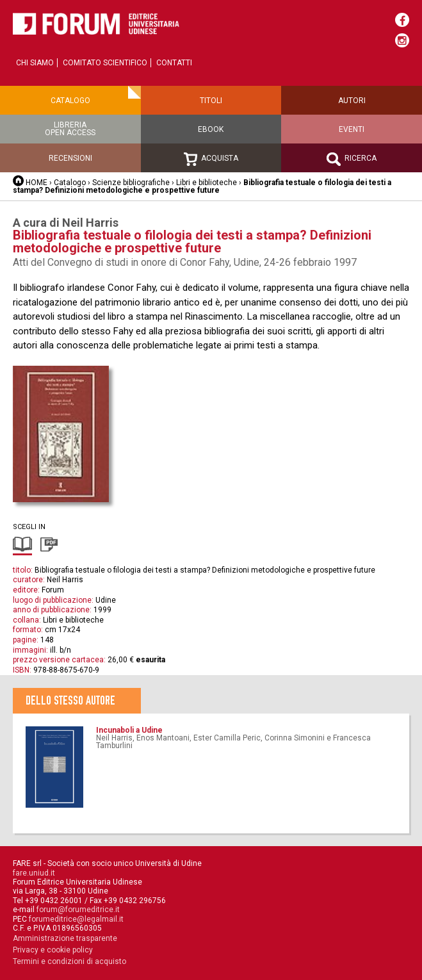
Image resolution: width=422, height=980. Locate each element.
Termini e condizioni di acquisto (69, 961)
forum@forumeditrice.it (78, 910)
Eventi (352, 129)
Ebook (211, 129)
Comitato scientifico (105, 63)
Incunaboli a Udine (129, 730)
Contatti (174, 63)
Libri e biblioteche (207, 183)
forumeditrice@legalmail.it (76, 919)
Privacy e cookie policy (53, 950)
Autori (352, 101)
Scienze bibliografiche (131, 183)
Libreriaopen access (70, 129)
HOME (37, 183)
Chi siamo (35, 63)
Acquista (211, 159)
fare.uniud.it (34, 873)
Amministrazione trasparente (65, 938)
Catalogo (70, 101)
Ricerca (352, 159)
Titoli (211, 101)
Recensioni (70, 158)
